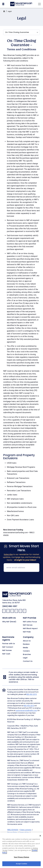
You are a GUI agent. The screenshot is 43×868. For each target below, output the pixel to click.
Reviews (26, 644)
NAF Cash (6, 654)
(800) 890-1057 (10, 606)
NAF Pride (27, 632)
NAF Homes (7, 650)
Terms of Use (24, 833)
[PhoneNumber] (3, 4)
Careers (26, 651)
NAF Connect (8, 647)
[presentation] (21, 578)
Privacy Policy (12, 833)
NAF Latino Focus (30, 622)
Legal (10, 11)
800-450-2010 (18, 679)
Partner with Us (9, 644)
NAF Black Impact (30, 629)
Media (25, 648)
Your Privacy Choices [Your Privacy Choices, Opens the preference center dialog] (21, 860)
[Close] (40, 838)
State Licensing (26, 830)
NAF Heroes (28, 625)
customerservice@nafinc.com (26, 710)
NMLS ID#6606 (13, 830)
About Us (27, 641)
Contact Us (28, 661)
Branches (27, 654)
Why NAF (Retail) (9, 622)
